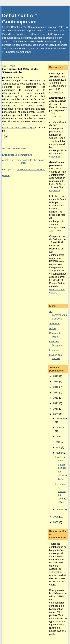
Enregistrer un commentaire (17, 155)
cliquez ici (56, 92)
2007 (56, 522)
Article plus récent (12, 160)
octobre (60, 427)
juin (58, 436)
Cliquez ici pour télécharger (19, 128)
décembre (61, 418)
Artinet (53, 328)
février (60, 453)
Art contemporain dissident (58, 315)
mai (58, 442)
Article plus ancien (35, 160)
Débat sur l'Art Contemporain (20, 19)
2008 (56, 517)
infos (59, 231)
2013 (56, 392)
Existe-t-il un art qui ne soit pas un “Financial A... (61, 468)
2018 (56, 381)
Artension (54, 323)
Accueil (24, 161)
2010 (56, 409)
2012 (56, 398)
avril (59, 447)
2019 (56, 376)
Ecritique (54, 350)
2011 (56, 403)
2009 (56, 414)
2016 (56, 387)
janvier (60, 509)
